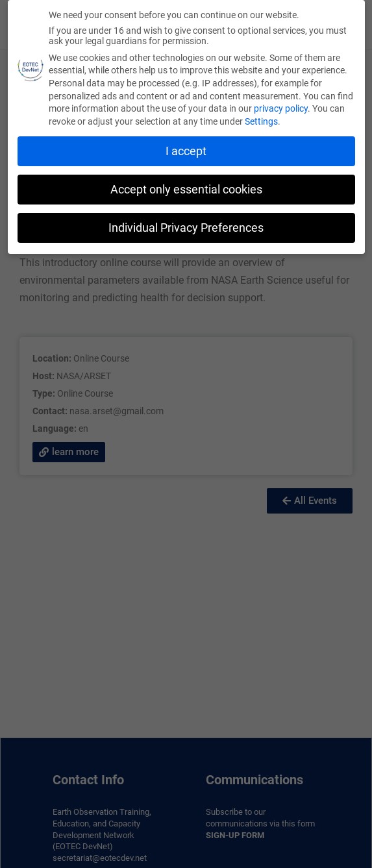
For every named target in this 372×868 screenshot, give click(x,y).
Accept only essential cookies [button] (186, 190)
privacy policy (281, 108)
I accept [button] (186, 151)
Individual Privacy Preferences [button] (186, 228)
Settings (261, 121)
